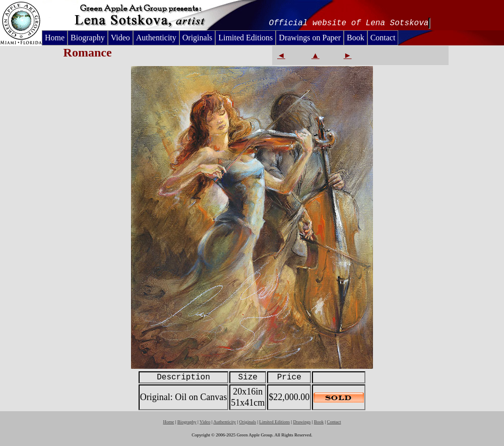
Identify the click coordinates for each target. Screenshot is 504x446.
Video (120, 38)
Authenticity (156, 38)
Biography (88, 38)
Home (55, 38)
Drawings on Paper (310, 38)
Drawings (302, 422)
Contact (383, 38)
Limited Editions (245, 38)
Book (356, 38)
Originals (198, 38)
